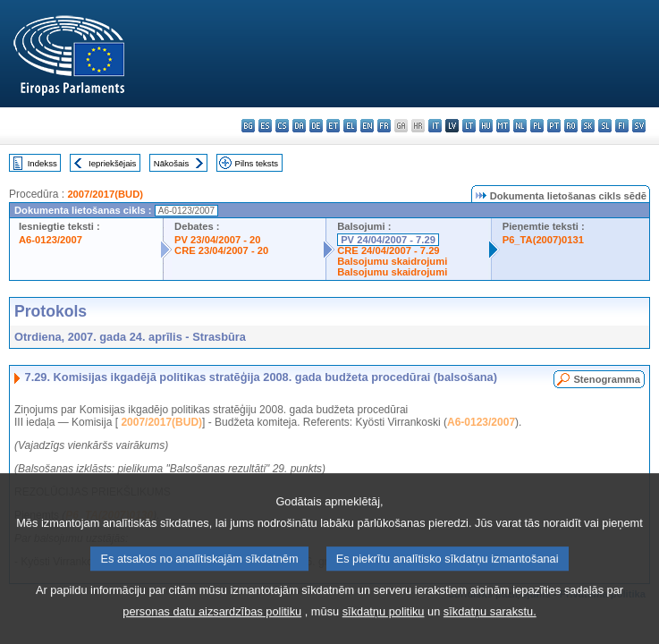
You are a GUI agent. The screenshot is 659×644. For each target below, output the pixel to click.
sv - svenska (639, 126)
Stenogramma (607, 379)
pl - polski (537, 126)
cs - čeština (282, 126)
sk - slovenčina (588, 126)
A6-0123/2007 (51, 240)
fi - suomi (622, 126)
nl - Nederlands (520, 126)
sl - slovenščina (605, 126)
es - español (265, 126)
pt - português (554, 126)
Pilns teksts (257, 163)
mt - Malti (503, 126)
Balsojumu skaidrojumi (392, 261)
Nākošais (171, 163)
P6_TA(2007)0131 (543, 240)
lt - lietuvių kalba (469, 126)
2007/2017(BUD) (105, 194)
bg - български (248, 126)
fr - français (384, 126)
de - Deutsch (316, 126)
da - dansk (299, 126)
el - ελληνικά (350, 126)
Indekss (42, 163)
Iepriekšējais (112, 163)
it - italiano (435, 126)
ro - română (571, 126)
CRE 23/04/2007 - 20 (221, 250)
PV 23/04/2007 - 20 (217, 240)
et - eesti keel (333, 126)
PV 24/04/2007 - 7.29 (388, 240)
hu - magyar (486, 126)
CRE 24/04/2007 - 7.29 (388, 250)
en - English (367, 126)
